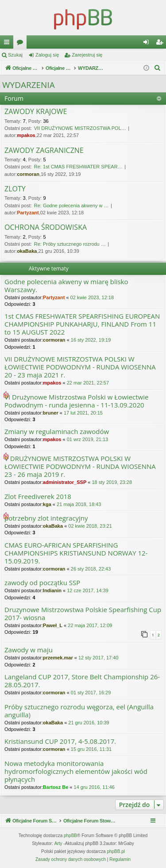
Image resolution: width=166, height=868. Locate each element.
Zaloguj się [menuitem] (148, 44)
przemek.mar (58, 658)
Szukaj (15, 55)
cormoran (28, 174)
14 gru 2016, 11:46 (94, 787)
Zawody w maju (29, 650)
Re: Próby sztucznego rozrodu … (70, 244)
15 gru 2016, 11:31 (91, 749)
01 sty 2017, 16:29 (91, 693)
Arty (58, 843)
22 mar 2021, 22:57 (88, 383)
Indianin (52, 590)
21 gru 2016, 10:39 (89, 723)
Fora (22, 44)
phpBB (70, 836)
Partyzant (28, 213)
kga (47, 504)
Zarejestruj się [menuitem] (161, 44)
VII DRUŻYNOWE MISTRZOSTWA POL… (80, 128)
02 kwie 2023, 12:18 (92, 297)
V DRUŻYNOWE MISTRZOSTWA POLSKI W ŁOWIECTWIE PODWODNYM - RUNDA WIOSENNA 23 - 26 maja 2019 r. (80, 466)
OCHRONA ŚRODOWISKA (46, 228)
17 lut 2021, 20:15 (83, 413)
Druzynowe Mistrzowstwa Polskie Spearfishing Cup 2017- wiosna (83, 614)
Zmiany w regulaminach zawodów (57, 432)
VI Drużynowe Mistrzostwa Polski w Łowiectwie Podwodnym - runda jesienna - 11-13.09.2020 (76, 401)
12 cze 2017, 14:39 (88, 590)
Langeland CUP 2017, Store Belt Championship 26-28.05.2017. (82, 681)
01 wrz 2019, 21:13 (88, 439)
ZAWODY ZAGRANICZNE (44, 151)
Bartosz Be (56, 787)
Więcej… (8, 44)
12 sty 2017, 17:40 (98, 658)
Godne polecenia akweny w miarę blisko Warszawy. (66, 286)
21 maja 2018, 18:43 (79, 504)
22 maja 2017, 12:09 (90, 625)
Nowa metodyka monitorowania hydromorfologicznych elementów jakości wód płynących (76, 771)
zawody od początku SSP (42, 583)
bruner (51, 413)
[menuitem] (158, 68)
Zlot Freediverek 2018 (38, 497)
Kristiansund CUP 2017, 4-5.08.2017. (60, 741)
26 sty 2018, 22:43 (91, 569)
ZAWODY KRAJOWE (36, 112)
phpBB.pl (116, 851)
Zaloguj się (47, 55)
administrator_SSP (65, 482)
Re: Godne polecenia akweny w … (71, 206)
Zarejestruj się (87, 55)
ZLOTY (15, 189)
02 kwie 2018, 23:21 (90, 526)
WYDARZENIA (29, 85)
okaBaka (27, 251)
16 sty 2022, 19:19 (91, 340)
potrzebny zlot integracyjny (46, 518)
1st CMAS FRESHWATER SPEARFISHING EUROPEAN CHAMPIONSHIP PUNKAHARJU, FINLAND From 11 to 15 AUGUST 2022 (82, 324)
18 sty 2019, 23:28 (112, 482)
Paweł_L (53, 625)
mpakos (26, 135)
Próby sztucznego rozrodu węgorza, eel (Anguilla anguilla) (79, 711)
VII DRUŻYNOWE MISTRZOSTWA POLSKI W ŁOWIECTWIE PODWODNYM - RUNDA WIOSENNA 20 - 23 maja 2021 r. (80, 367)
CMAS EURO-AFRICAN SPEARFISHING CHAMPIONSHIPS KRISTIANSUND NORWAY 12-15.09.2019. (76, 553)
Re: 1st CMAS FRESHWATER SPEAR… (78, 167)
